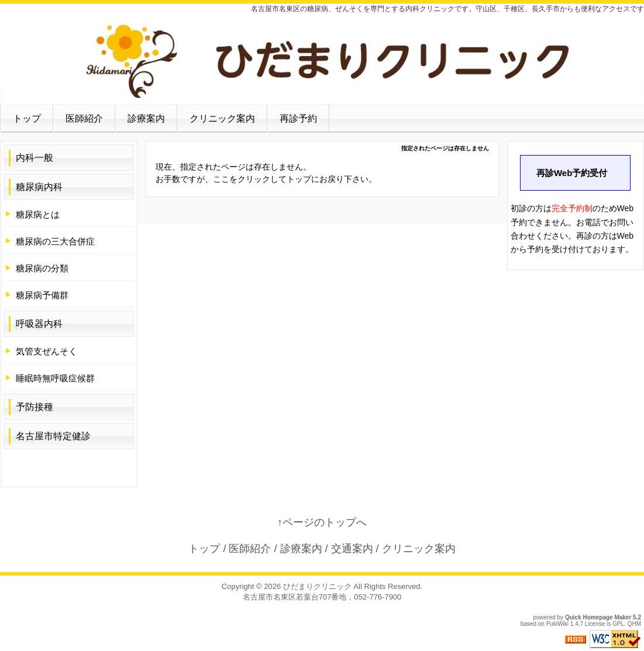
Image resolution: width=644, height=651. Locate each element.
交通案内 (352, 549)
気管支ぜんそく (47, 351)
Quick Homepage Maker (598, 617)
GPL (618, 624)
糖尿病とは (38, 214)
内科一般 (35, 158)
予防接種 (35, 407)
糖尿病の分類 (42, 268)
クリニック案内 (222, 118)
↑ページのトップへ (322, 522)
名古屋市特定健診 (53, 436)
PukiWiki (557, 624)
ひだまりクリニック (317, 586)
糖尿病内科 (39, 187)
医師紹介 (84, 118)
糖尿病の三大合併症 (55, 241)
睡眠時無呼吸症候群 (55, 378)
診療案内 (146, 118)
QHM (634, 624)
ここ (221, 179)
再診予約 (298, 118)
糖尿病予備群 (42, 295)
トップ (27, 118)
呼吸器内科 (39, 324)
